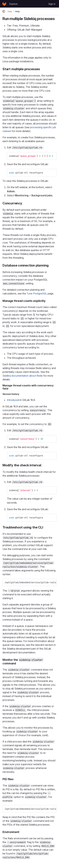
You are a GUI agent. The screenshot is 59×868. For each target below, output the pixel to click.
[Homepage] (4, 4)
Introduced (13, 400)
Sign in (52, 4)
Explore (14, 4)
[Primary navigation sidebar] (4, 11)
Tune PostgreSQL (37, 293)
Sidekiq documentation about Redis (23, 376)
